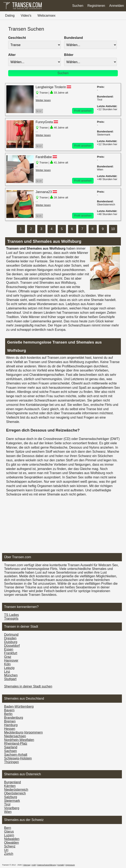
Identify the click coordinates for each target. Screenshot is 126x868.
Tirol (7, 804)
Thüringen (11, 762)
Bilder (69, 55)
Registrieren (96, 6)
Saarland (11, 747)
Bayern (9, 710)
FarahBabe (44, 157)
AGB (34, 865)
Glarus (9, 832)
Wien (8, 812)
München (11, 675)
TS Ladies (11, 615)
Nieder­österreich (16, 790)
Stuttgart (10, 679)
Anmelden (117, 6)
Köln (7, 664)
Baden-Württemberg (19, 707)
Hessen (10, 729)
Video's (26, 16)
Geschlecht (17, 38)
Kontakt (61, 865)
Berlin (8, 714)
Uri (6, 850)
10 (113, 229)
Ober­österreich (15, 793)
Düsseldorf (12, 646)
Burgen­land (12, 782)
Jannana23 (44, 192)
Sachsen (10, 751)
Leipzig (9, 668)
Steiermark (12, 801)
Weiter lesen (43, 100)
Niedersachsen (15, 736)
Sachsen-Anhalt (16, 755)
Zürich (9, 854)
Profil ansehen (83, 111)
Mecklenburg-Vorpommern (23, 732)
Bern (8, 828)
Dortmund (11, 635)
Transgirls (11, 619)
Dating (10, 16)
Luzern (9, 835)
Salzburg (11, 797)
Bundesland (74, 38)
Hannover (11, 660)
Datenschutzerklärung (47, 865)
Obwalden (11, 843)
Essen (9, 649)
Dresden (10, 638)
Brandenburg (14, 718)
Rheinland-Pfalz (16, 744)
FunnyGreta (44, 122)
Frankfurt (11, 653)
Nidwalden (12, 839)
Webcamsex (47, 16)
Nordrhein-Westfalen (19, 740)
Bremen (10, 721)
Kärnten (10, 786)
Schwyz (10, 846)
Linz (7, 672)
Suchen (78, 6)
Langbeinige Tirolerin (51, 87)
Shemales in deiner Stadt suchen (28, 686)
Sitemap (27, 865)
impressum (70, 865)
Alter (12, 55)
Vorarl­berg (12, 808)
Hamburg (11, 725)
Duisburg (11, 642)
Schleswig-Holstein (18, 758)
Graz (8, 657)
